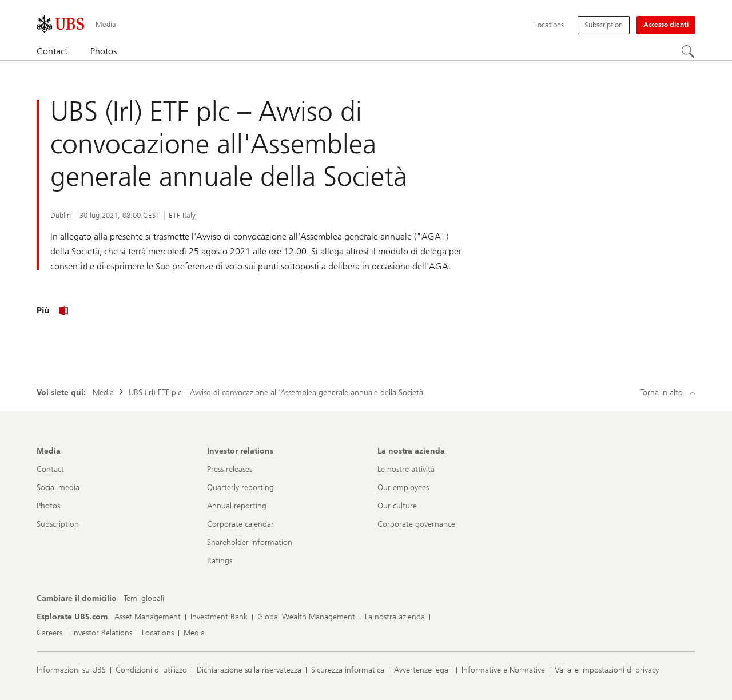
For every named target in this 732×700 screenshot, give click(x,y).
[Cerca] (689, 52)
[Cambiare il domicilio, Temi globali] (144, 599)
